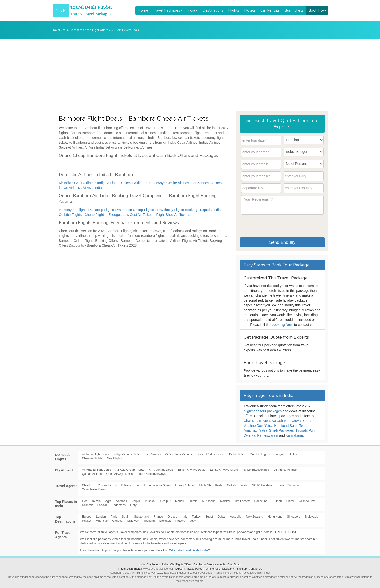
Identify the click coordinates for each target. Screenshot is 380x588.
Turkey (196, 517)
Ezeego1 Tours (185, 485)
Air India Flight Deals (96, 454)
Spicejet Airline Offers (211, 454)
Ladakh (102, 505)
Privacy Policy (194, 569)
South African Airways (152, 474)
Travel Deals (60, 30)
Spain (126, 517)
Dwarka (249, 435)
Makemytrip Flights (73, 210)
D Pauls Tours (130, 485)
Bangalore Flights (286, 454)
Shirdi (290, 501)
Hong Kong (275, 517)
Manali (179, 501)
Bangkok (165, 521)
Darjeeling (261, 501)
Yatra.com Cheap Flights (135, 210)
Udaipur (165, 501)
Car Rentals (270, 10)
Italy (184, 517)
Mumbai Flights (260, 454)
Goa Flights (114, 458)
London (101, 517)
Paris (114, 517)
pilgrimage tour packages (263, 411)
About (180, 569)
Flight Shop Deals (211, 485)
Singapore (294, 517)
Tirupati (301, 430)
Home (143, 10)
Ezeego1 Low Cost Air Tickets (131, 215)
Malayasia (312, 517)
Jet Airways (157, 183)
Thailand (149, 521)
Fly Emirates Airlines (256, 470)
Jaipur (136, 501)
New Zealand (255, 517)
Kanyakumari (296, 435)
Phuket (87, 521)
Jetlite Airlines (179, 183)
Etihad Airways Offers (224, 470)
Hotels (250, 10)
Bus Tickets (294, 10)
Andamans (119, 505)
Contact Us (255, 569)
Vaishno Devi (307, 501)
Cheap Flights (95, 215)
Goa (85, 501)
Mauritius (102, 521)
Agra (108, 501)
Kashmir (87, 505)
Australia (236, 517)
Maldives (133, 521)
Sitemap (242, 569)
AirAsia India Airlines (178, 454)
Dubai (221, 517)
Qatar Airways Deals (120, 474)
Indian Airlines (69, 188)
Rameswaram (268, 435)
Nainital (225, 501)
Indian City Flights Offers (177, 564)
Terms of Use (212, 569)
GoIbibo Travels (237, 485)
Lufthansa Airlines (285, 470)
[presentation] (278, 225)
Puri (312, 430)
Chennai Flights (92, 458)
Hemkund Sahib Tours (291, 426)
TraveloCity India (288, 485)
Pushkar (150, 501)
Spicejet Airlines (133, 183)
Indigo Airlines (108, 183)
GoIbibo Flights (70, 215)
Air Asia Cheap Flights (130, 470)
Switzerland (142, 517)
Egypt (209, 517)
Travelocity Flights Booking (177, 210)
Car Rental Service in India (209, 564)
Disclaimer (229, 569)
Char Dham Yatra (257, 421)
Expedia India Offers (157, 485)
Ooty (133, 505)
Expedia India (211, 210)
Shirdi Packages (281, 430)
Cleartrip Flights (102, 210)
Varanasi (122, 501)
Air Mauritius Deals (161, 470)
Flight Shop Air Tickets (173, 215)
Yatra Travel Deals (94, 489)
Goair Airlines (84, 183)
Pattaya (180, 521)
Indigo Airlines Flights (127, 454)
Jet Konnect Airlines (207, 183)
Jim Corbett (242, 501)
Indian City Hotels (149, 564)
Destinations (213, 10)
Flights (234, 10)
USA (193, 521)
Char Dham (234, 564)
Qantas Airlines (92, 474)
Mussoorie (209, 501)
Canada (117, 521)
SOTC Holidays (262, 485)
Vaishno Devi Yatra (258, 426)
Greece (172, 517)
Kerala (97, 501)
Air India (65, 183)
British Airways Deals (192, 470)
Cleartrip (88, 485)
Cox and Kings (107, 485)
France (158, 517)
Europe (87, 517)
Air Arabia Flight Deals (97, 470)
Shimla (193, 501)
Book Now (317, 10)
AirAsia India (92, 188)
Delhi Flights (237, 454)
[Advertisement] (190, 75)
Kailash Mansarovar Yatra (291, 421)
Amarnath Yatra (255, 430)
